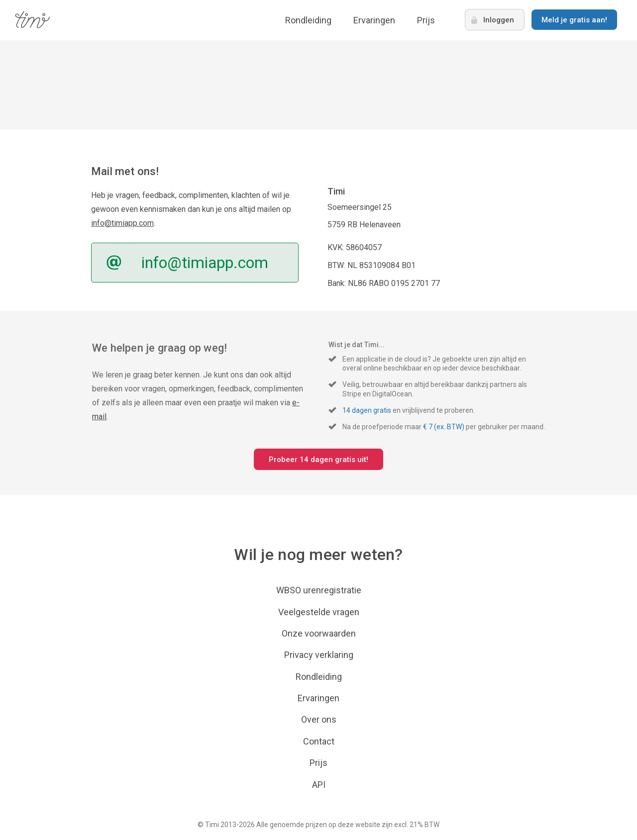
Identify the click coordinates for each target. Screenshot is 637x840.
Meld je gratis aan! (574, 20)
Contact (319, 741)
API (319, 785)
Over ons (319, 719)
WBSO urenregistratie (319, 590)
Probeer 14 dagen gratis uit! (318, 460)
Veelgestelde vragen (319, 612)
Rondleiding (308, 20)
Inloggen (499, 20)
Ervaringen (374, 20)
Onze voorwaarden (319, 633)
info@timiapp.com (122, 223)
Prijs (426, 20)
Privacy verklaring (319, 655)
